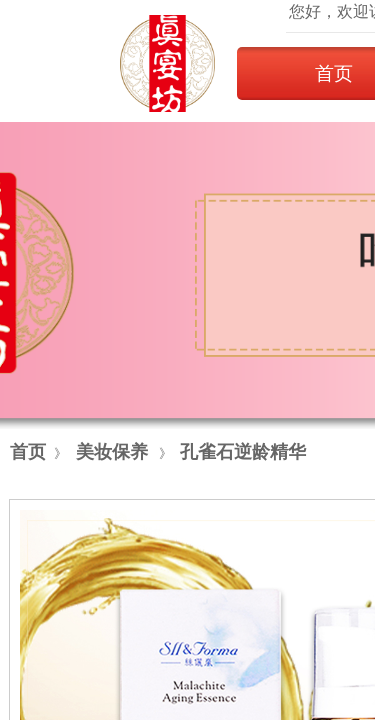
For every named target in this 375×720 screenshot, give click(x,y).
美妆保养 (112, 452)
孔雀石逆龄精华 (243, 452)
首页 (28, 452)
